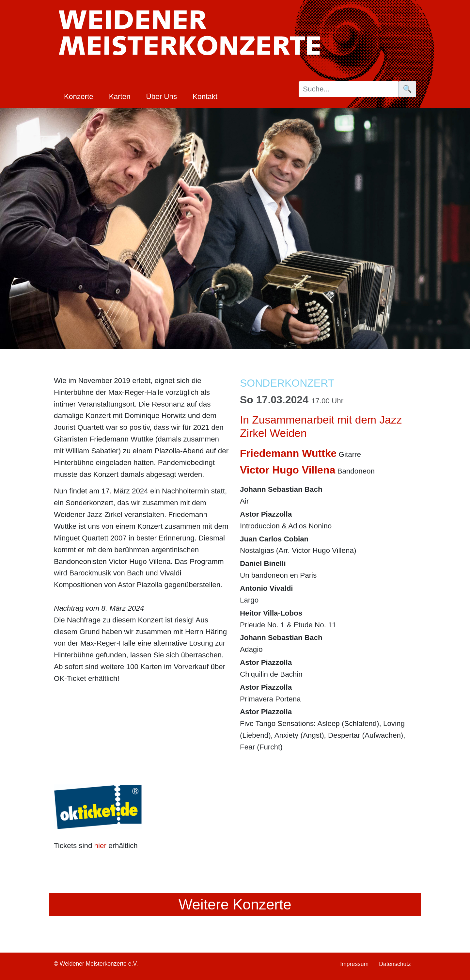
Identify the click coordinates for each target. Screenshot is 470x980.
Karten (120, 96)
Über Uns (162, 96)
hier (100, 846)
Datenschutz (395, 964)
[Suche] (349, 89)
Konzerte (79, 96)
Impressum (354, 964)
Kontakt (205, 96)
